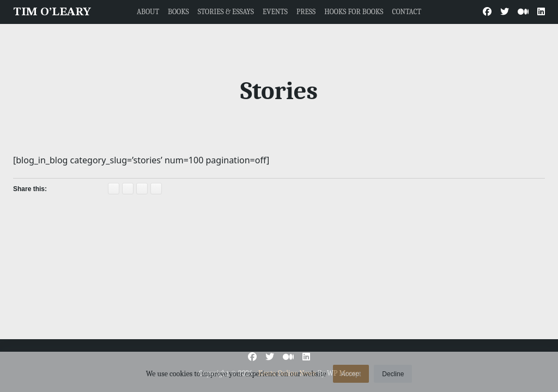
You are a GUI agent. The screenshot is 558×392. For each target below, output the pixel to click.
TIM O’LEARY (52, 12)
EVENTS (275, 12)
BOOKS (178, 12)
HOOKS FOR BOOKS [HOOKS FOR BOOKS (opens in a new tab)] (354, 12)
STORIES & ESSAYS (226, 12)
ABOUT (148, 12)
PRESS (306, 12)
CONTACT (407, 12)
